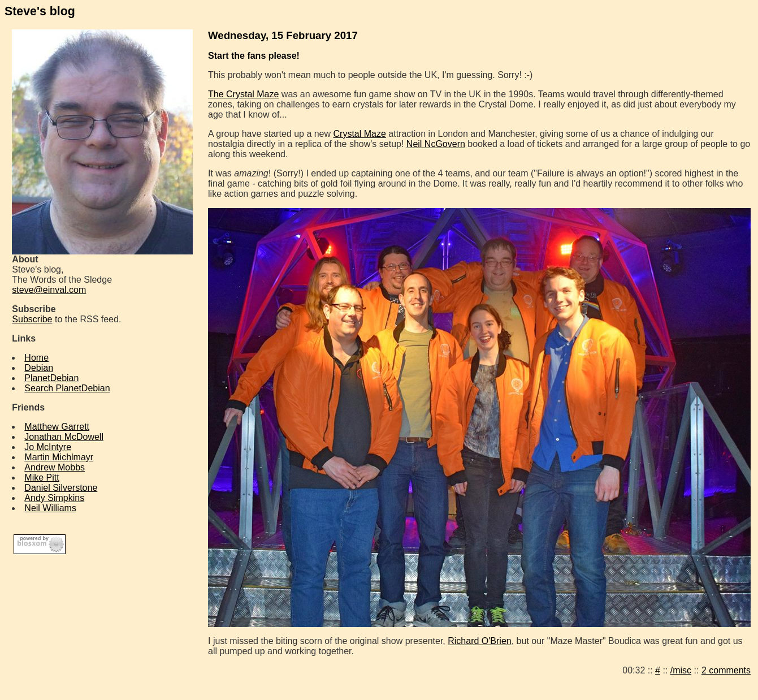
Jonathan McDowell (64, 437)
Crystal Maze (360, 134)
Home (36, 358)
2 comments (726, 670)
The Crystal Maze (243, 94)
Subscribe (32, 319)
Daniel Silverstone (61, 488)
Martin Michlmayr (59, 457)
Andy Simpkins (54, 498)
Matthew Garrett (57, 427)
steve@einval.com (49, 290)
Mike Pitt (42, 478)
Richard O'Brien (479, 641)
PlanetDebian (51, 378)
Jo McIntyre (48, 447)
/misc (681, 670)
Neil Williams (50, 508)
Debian (39, 368)
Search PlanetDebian (67, 388)
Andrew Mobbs (55, 467)
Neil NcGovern (436, 144)
